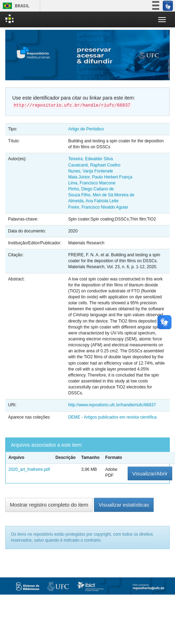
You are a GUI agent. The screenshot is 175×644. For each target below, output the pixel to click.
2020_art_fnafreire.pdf (29, 469)
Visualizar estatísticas (124, 505)
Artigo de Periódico (86, 129)
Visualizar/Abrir (150, 473)
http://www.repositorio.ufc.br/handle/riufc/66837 (112, 405)
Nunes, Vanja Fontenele (90, 171)
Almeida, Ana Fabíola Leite (93, 201)
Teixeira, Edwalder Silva (90, 159)
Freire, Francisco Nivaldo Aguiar (98, 207)
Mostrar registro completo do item (49, 505)
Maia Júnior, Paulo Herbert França (100, 177)
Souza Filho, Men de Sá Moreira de (101, 195)
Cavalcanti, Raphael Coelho (94, 165)
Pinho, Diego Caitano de (91, 189)
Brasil (15, 6)
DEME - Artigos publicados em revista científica (112, 417)
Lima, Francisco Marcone (92, 183)
